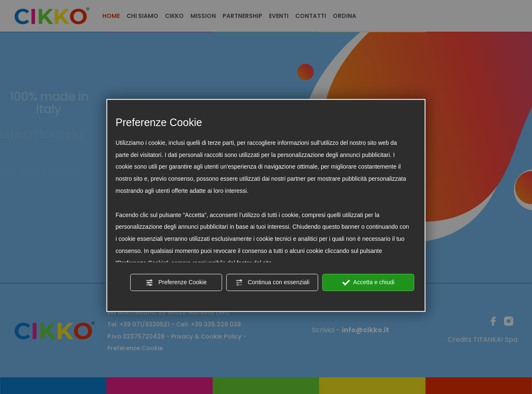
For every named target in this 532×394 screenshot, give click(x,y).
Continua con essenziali (272, 283)
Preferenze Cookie (176, 283)
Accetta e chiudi (369, 283)
